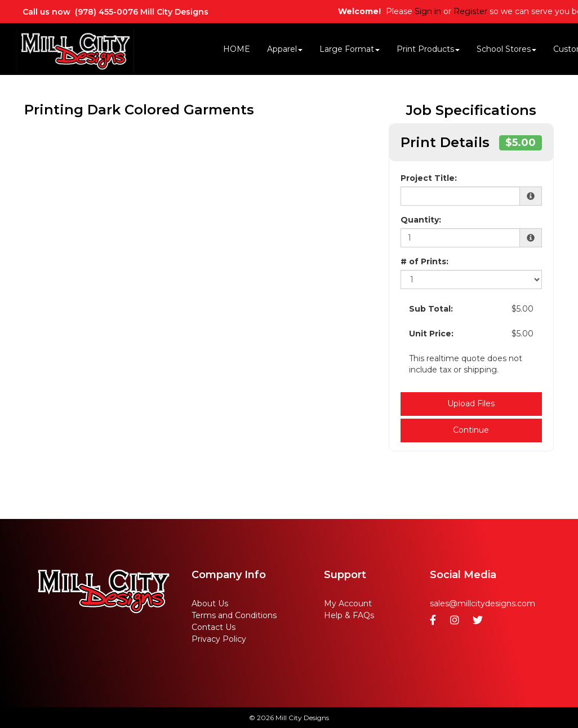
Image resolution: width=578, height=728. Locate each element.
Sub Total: (431, 309)
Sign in (428, 11)
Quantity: (421, 220)
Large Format (350, 49)
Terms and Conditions (234, 615)
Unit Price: (431, 334)
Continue (471, 430)
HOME (237, 49)
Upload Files (471, 403)
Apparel (285, 49)
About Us (210, 603)
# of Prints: (424, 261)
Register (470, 11)
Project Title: (429, 178)
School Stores (506, 49)
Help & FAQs (349, 615)
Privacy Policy (219, 639)
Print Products (428, 49)
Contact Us (214, 627)
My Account (348, 603)
